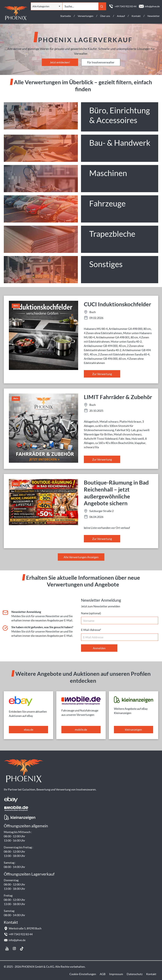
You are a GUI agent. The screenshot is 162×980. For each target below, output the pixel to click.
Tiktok (22, 948)
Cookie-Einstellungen (83, 974)
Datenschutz (135, 974)
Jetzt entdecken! (60, 62)
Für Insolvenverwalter (101, 62)
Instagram (14, 948)
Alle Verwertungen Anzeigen (81, 557)
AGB (103, 974)
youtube (7, 948)
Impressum (116, 974)
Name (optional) (91, 613)
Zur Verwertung (102, 374)
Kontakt (151, 974)
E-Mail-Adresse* (91, 630)
